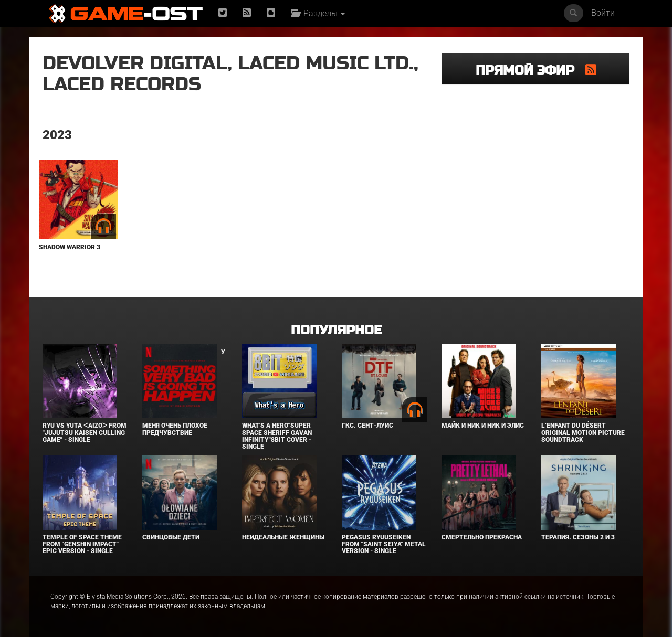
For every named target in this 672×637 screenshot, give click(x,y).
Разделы (318, 13)
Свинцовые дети (171, 537)
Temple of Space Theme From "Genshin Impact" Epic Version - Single (82, 544)
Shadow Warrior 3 (70, 247)
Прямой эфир (531, 71)
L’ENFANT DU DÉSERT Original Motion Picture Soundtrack (583, 432)
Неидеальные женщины (283, 537)
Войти (603, 13)
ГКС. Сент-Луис (367, 426)
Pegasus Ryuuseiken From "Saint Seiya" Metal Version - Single (384, 544)
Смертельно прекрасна (482, 537)
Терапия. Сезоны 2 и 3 (578, 537)
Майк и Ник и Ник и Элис (483, 426)
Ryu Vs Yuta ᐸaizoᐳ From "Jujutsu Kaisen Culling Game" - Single (85, 432)
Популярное (336, 330)
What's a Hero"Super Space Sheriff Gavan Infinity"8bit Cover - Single (277, 436)
